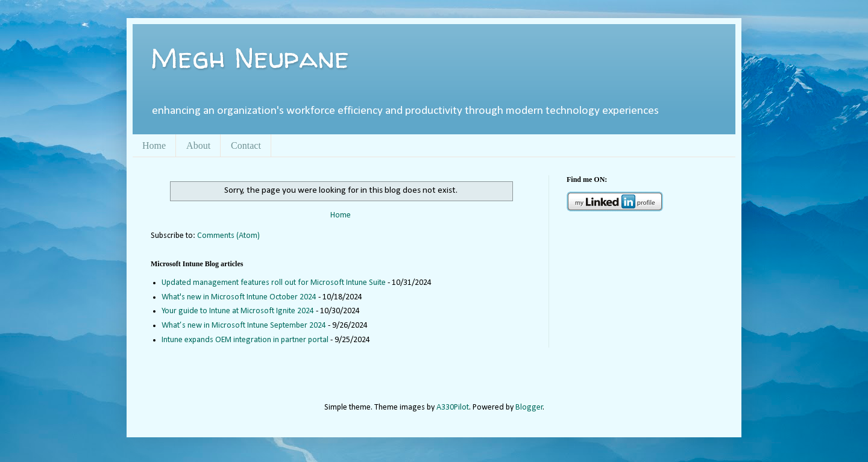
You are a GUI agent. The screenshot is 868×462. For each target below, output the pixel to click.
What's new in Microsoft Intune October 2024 (239, 297)
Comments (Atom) (228, 236)
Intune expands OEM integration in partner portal (245, 340)
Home (154, 145)
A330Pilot (453, 407)
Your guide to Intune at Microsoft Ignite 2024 (238, 311)
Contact (246, 145)
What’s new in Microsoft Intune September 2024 (244, 326)
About (198, 145)
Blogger (529, 407)
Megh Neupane (250, 57)
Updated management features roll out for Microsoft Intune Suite (274, 283)
